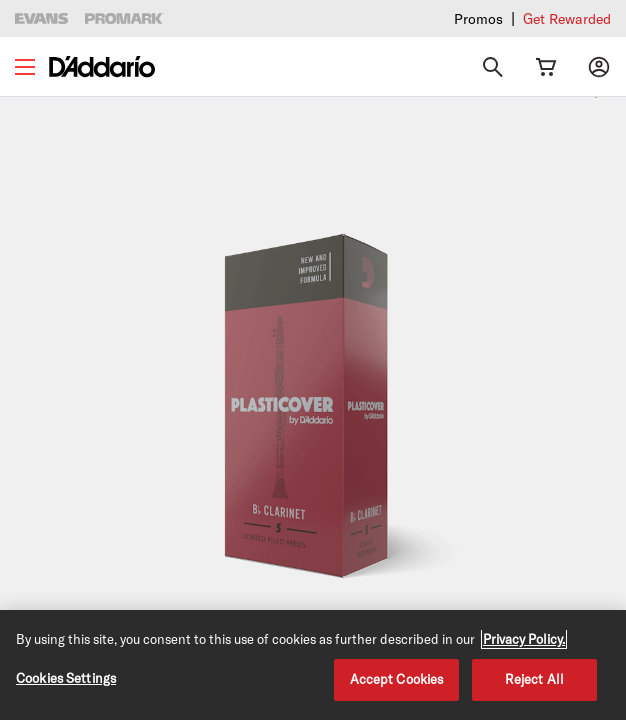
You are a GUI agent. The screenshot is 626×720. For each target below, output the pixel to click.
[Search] (493, 67)
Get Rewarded (567, 18)
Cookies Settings (66, 678)
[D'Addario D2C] (102, 66)
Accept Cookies (397, 679)
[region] (313, 665)
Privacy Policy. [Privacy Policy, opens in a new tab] (524, 639)
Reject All (534, 679)
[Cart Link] (546, 67)
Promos (478, 18)
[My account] (599, 67)
